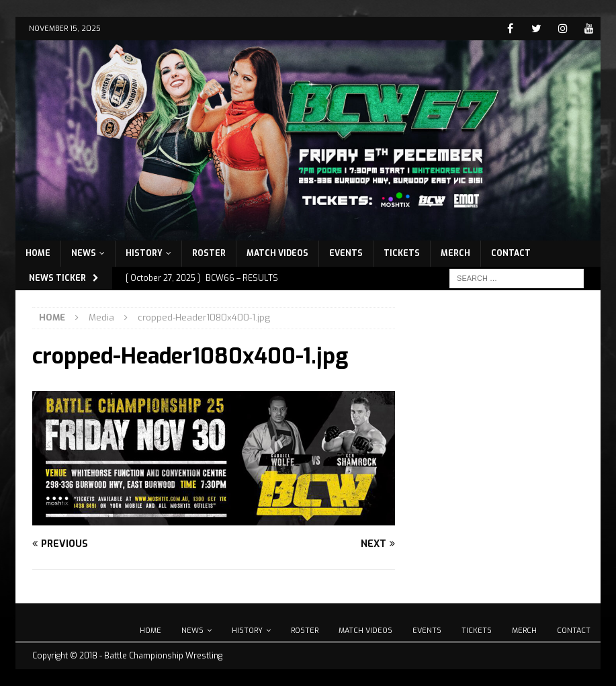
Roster (209, 253)
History (144, 253)
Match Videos (277, 253)
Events (346, 253)
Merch (455, 253)
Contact (511, 253)
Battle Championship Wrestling (163, 656)
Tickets (402, 253)
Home (38, 253)
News (84, 253)
